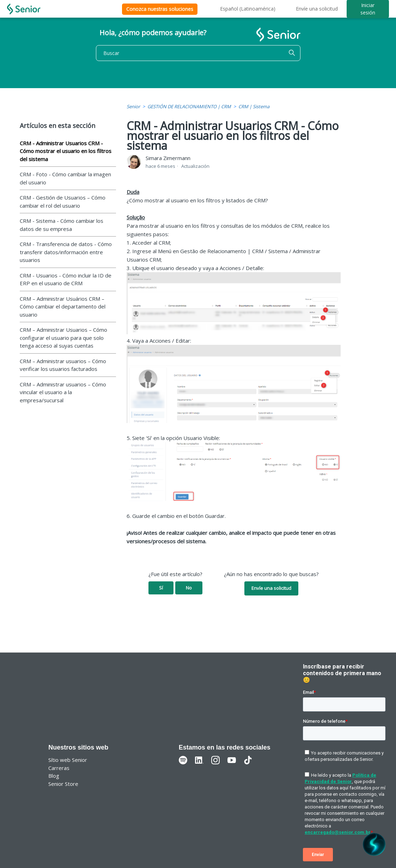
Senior (133, 106)
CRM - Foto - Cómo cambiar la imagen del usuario (65, 178)
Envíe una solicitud (317, 9)
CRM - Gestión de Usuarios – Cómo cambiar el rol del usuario (63, 201)
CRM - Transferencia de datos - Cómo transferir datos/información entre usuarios (66, 252)
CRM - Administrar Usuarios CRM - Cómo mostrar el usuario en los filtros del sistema (66, 151)
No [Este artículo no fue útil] (189, 588)
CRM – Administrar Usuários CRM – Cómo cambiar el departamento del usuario (63, 307)
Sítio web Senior (68, 760)
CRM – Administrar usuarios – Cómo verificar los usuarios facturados (63, 365)
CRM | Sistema (254, 106)
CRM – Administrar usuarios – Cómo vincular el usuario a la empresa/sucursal (63, 392)
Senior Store (63, 784)
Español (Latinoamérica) (248, 9)
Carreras (59, 768)
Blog (54, 776)
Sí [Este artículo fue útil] (161, 588)
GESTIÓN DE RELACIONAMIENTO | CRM (189, 106)
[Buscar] (198, 53)
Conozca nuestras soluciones (160, 9)
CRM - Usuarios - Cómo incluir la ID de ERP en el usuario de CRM (66, 279)
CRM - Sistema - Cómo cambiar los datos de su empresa (62, 225)
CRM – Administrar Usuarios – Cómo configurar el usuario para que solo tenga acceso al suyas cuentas (63, 338)
